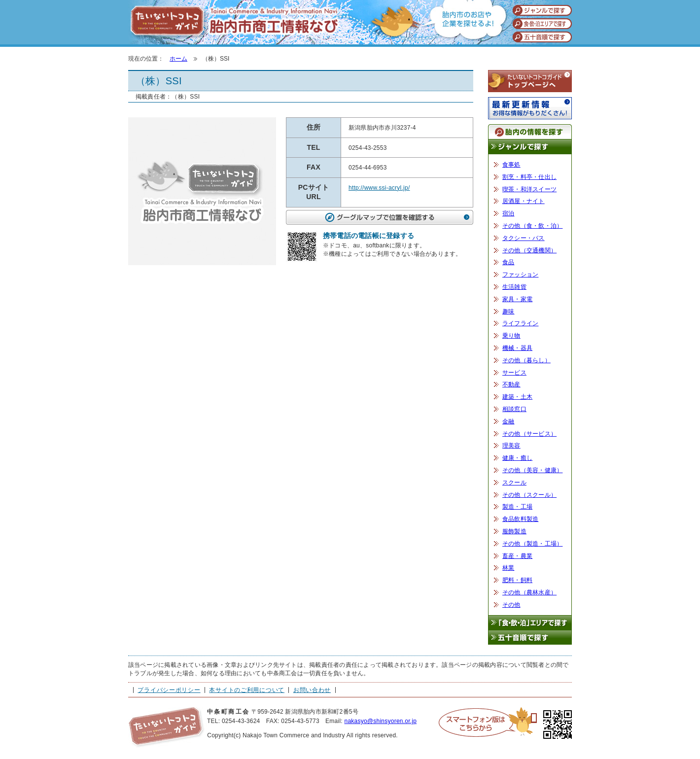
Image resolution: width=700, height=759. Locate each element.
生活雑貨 (514, 287)
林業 (508, 568)
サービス (514, 373)
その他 (511, 605)
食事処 (511, 165)
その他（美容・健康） (532, 470)
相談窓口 (514, 409)
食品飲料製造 (520, 519)
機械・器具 (517, 348)
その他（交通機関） (529, 250)
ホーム (178, 59)
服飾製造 (514, 531)
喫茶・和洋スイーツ (529, 189)
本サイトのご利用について (247, 690)
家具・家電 (517, 299)
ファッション (520, 275)
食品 (508, 262)
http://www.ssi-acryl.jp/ (379, 188)
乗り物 (511, 336)
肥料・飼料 (517, 580)
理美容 (511, 446)
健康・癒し (517, 458)
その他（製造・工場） (532, 544)
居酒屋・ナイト (524, 201)
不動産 (511, 384)
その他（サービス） (529, 434)
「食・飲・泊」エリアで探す (530, 623)
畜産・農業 (517, 556)
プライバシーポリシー (169, 690)
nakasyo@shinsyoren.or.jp (380, 721)
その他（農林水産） (529, 592)
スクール (514, 483)
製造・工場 (517, 507)
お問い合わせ (312, 690)
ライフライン (520, 323)
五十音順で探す (530, 638)
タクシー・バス (524, 238)
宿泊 (508, 213)
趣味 (508, 311)
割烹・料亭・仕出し (529, 177)
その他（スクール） (529, 495)
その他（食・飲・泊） (532, 226)
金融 (508, 421)
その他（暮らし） (526, 360)
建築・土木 (517, 397)
